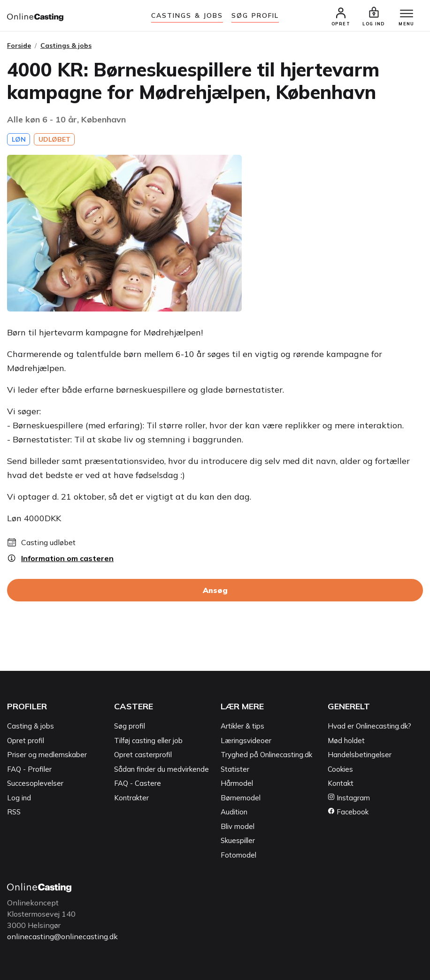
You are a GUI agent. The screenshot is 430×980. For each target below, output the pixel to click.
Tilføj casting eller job (148, 741)
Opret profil (26, 741)
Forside (19, 46)
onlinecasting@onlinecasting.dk (62, 936)
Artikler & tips (242, 726)
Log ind (19, 798)
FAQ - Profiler (29, 769)
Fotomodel (238, 855)
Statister (235, 769)
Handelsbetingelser (360, 755)
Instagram (349, 798)
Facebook (348, 812)
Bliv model (238, 826)
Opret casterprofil (143, 755)
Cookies (340, 769)
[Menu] (407, 14)
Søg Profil (255, 15)
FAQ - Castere (138, 783)
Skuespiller (238, 840)
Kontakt (341, 783)
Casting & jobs (31, 726)
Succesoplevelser (35, 783)
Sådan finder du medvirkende (161, 769)
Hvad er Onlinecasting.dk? (369, 726)
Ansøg (215, 590)
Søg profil (130, 726)
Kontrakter (131, 798)
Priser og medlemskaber (47, 755)
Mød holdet (346, 741)
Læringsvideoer (246, 741)
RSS (14, 812)
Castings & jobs (187, 15)
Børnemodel (241, 798)
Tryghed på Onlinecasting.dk (266, 755)
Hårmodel (237, 783)
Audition (234, 812)
